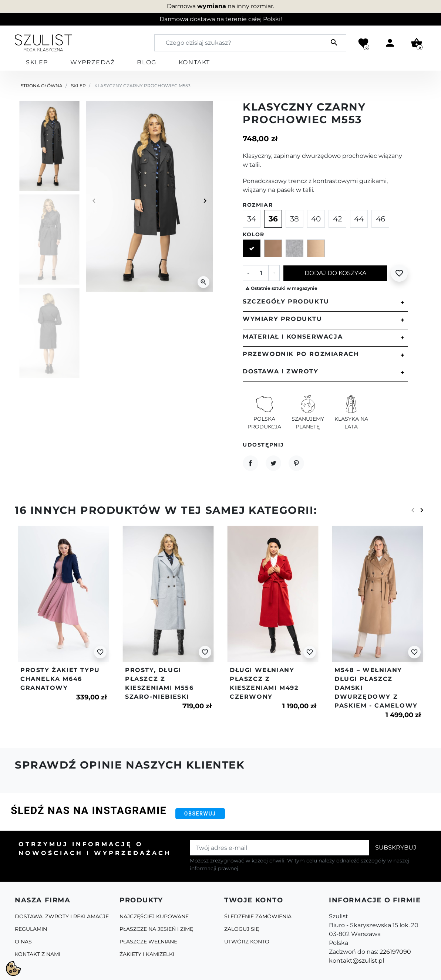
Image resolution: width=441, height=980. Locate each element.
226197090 (395, 952)
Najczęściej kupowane (154, 916)
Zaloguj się (242, 929)
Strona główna (42, 86)
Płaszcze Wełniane (148, 942)
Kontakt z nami (38, 954)
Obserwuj (200, 814)
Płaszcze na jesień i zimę (156, 929)
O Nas (23, 942)
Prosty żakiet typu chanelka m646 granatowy (60, 679)
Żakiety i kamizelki (147, 954)
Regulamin (31, 929)
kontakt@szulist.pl (356, 961)
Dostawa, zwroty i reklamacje (62, 916)
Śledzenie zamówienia (258, 916)
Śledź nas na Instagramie (89, 811)
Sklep (78, 86)
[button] (417, 43)
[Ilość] (261, 273)
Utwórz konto (247, 942)
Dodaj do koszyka (335, 273)
